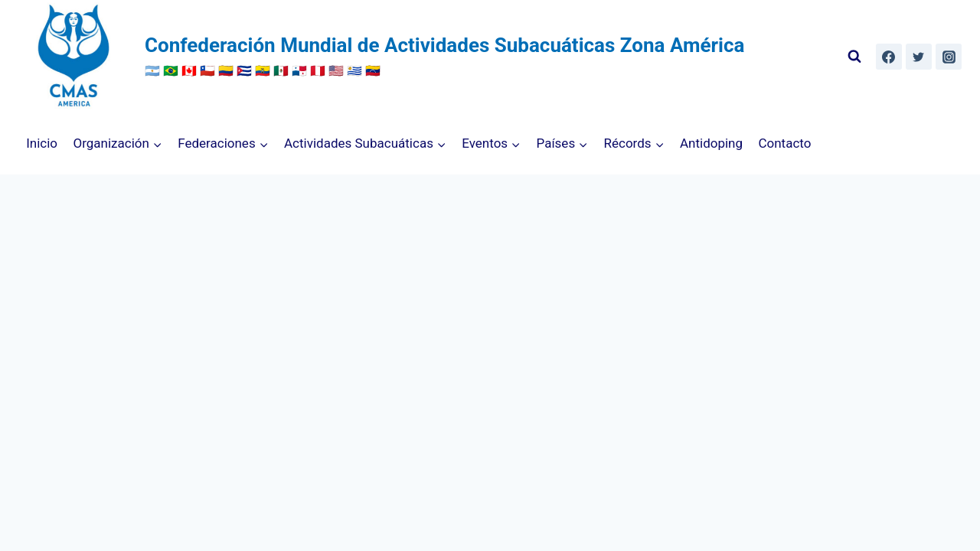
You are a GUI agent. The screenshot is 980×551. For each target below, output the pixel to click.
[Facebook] (889, 57)
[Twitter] (919, 57)
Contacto (784, 143)
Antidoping (711, 143)
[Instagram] (949, 57)
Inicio (42, 143)
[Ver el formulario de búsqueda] (854, 57)
